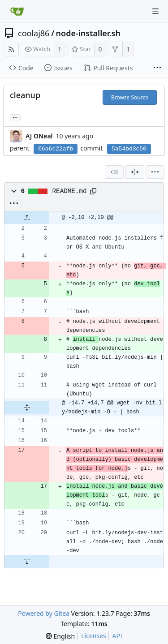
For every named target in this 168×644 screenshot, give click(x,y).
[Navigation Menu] (155, 11)
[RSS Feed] (11, 49)
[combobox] (114, 172)
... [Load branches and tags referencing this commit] (15, 117)
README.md (70, 191)
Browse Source (130, 97)
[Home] (17, 11)
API (117, 636)
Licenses (94, 636)
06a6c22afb (56, 149)
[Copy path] (93, 191)
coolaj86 (34, 33)
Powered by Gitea (44, 613)
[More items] (157, 68)
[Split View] (135, 172)
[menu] (155, 172)
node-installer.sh (88, 33)
